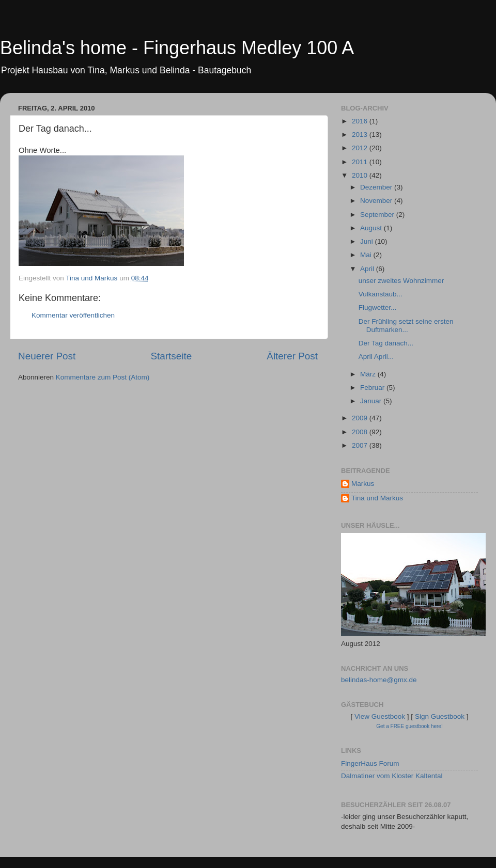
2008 (361, 432)
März (369, 374)
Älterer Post (292, 356)
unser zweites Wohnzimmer (401, 281)
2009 (361, 418)
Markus (363, 484)
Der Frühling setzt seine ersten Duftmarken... (406, 326)
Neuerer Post (47, 356)
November (377, 201)
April (368, 269)
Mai (367, 255)
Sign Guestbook (440, 716)
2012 (361, 148)
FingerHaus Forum (370, 763)
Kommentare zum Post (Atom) (103, 377)
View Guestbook (380, 716)
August (372, 228)
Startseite (171, 356)
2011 (361, 162)
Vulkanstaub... (381, 294)
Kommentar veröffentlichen (73, 315)
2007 (361, 445)
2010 (361, 175)
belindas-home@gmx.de (379, 680)
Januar (372, 401)
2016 (361, 121)
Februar (373, 388)
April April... (376, 357)
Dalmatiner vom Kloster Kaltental (392, 776)
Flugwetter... (378, 307)
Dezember (377, 187)
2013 (361, 135)
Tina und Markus (377, 498)
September (378, 215)
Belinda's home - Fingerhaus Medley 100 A (177, 48)
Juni (368, 241)
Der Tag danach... (386, 343)
